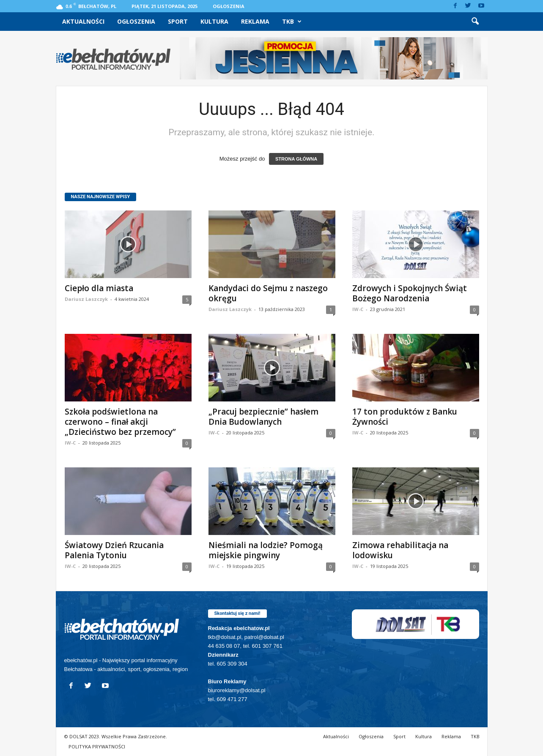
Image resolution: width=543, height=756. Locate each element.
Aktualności (83, 21)
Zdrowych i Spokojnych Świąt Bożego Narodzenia (410, 293)
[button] (475, 22)
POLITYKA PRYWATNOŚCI (97, 746)
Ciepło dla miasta (99, 288)
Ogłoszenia (229, 6)
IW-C (358, 309)
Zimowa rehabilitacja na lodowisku (400, 550)
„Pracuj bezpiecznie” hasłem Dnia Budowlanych (263, 417)
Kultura (214, 21)
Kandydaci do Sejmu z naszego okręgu (268, 293)
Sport (178, 21)
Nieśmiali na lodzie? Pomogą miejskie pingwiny (266, 550)
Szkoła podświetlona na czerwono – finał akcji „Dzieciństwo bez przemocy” (120, 422)
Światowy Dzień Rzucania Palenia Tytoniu (114, 550)
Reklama (255, 21)
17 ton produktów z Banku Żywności (405, 417)
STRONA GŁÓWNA (296, 159)
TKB (292, 22)
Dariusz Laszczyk (86, 299)
